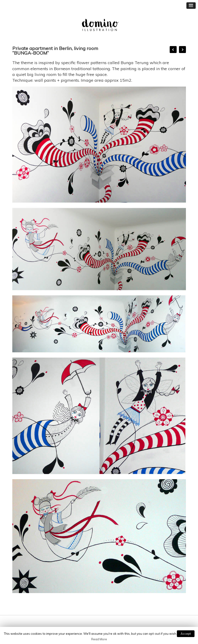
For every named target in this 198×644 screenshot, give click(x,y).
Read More (99, 639)
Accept (186, 634)
